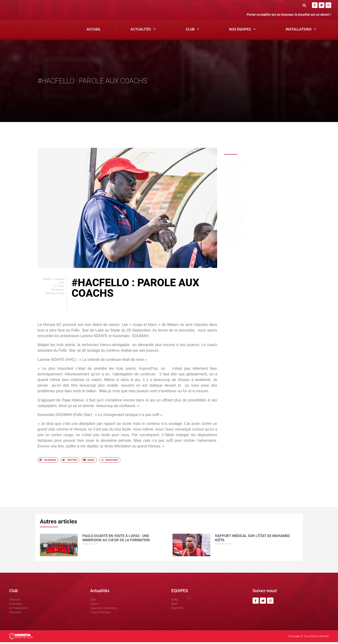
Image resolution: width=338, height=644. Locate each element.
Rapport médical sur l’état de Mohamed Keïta (265, 180)
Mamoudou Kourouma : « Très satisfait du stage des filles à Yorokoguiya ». (271, 245)
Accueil (94, 31)
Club (192, 31)
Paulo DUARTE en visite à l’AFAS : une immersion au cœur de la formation (269, 167)
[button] (304, 5)
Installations (301, 31)
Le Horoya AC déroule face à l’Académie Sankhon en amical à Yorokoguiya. (271, 219)
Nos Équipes (242, 31)
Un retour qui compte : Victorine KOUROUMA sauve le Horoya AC (267, 193)
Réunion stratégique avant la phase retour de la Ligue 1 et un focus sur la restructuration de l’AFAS (271, 208)
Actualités (143, 31)
